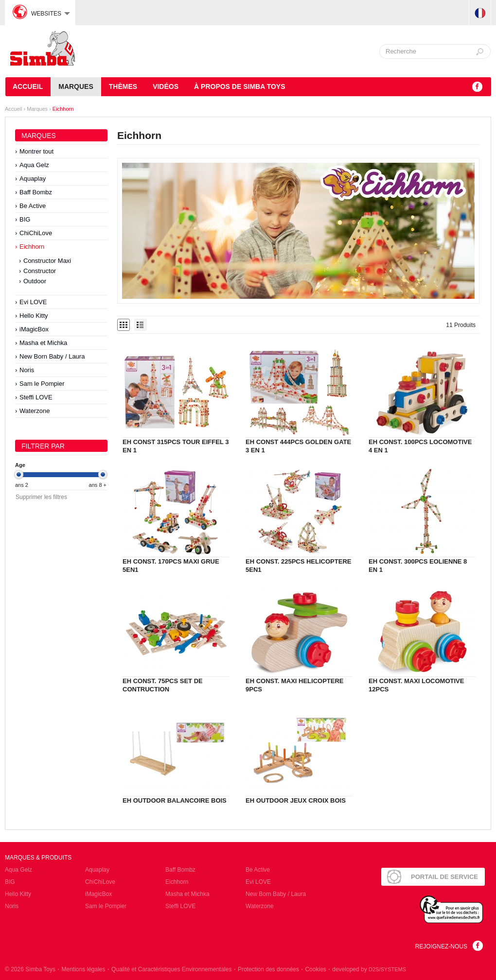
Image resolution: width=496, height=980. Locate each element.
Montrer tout (36, 151)
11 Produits (461, 325)
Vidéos (166, 86)
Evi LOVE (33, 302)
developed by (369, 969)
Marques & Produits (38, 858)
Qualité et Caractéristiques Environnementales (171, 969)
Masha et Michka (43, 343)
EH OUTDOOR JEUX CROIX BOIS (296, 800)
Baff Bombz (36, 192)
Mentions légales (83, 969)
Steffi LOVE (36, 397)
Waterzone (35, 411)
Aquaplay (33, 179)
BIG (25, 219)
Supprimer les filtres (41, 497)
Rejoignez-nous (441, 946)
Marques (76, 86)
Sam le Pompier (42, 384)
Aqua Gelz (34, 165)
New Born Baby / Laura (52, 356)
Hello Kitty (34, 316)
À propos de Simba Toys (239, 86)
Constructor (40, 271)
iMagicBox (34, 329)
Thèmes (123, 86)
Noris (27, 370)
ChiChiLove (36, 233)
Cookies (315, 969)
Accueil (28, 86)
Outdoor (35, 281)
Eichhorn (63, 109)
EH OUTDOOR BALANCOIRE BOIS (175, 800)
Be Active (33, 206)
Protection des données (268, 969)
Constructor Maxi (47, 261)
